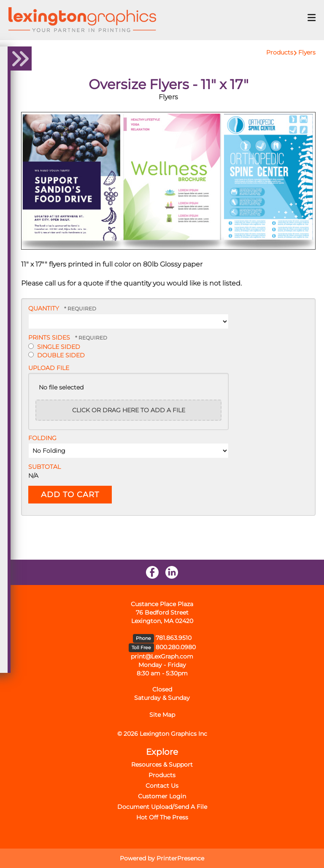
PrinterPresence (180, 858)
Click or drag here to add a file (129, 410)
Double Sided (57, 355)
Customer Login (162, 796)
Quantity (44, 308)
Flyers (307, 52)
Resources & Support (162, 765)
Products (280, 52)
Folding (42, 438)
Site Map (162, 715)
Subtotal (45, 467)
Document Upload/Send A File (162, 807)
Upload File (49, 368)
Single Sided (54, 347)
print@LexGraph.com (162, 656)
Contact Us (162, 786)
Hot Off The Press (162, 817)
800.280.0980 (176, 647)
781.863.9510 (174, 638)
